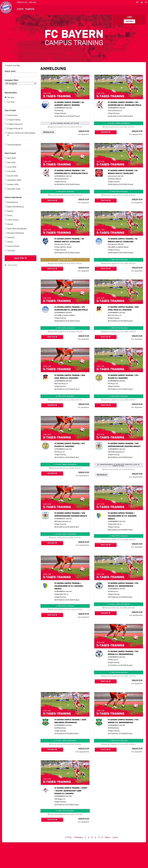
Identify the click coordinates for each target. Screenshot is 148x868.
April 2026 (10, 158)
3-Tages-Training (14, 124)
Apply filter (20, 258)
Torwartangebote (13, 145)
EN (142, 2)
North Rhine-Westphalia (16, 229)
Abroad (9, 224)
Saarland (9, 237)
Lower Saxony (12, 220)
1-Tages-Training (13, 120)
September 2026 (13, 180)
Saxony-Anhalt (12, 246)
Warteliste (102, 475)
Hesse (8, 215)
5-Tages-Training (14, 128)
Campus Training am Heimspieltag (20, 134)
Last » (115, 837)
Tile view (9, 97)
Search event (21, 72)
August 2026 (11, 176)
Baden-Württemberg (14, 207)
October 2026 (12, 184)
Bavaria (9, 211)
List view (10, 102)
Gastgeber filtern (21, 82)
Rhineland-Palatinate (14, 233)
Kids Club (33, 2)
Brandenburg (11, 202)
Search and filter (13, 66)
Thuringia (10, 250)
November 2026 (13, 189)
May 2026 (10, 162)
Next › (108, 837)
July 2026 (10, 171)
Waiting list (48, 132)
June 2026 (10, 167)
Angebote (30, 9)
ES (146, 2)
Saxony (9, 242)
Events (20, 9)
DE (137, 2)
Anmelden (130, 21)
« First (68, 837)
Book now (52, 200)
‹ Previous (78, 837)
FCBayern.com (22, 2)
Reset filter (13, 265)
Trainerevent (11, 115)
